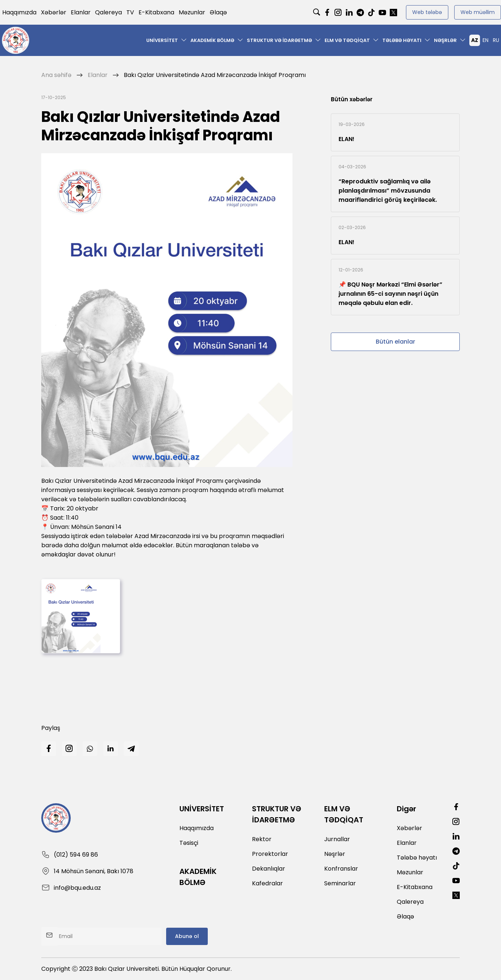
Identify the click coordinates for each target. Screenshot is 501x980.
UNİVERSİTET (162, 40)
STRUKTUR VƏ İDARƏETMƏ (279, 40)
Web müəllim (478, 12)
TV (130, 12)
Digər (407, 809)
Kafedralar (267, 883)
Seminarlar (340, 883)
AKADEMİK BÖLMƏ (212, 40)
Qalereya (108, 12)
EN (486, 40)
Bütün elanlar (395, 342)
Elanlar (81, 12)
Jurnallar (337, 839)
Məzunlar (192, 12)
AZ (475, 40)
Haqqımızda (19, 12)
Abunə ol (187, 936)
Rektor (262, 839)
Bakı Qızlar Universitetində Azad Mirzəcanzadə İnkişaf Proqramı (215, 75)
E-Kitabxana (156, 12)
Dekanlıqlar (269, 869)
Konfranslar (341, 869)
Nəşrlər (445, 40)
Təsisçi (189, 843)
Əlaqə (218, 12)
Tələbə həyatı (402, 40)
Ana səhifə (56, 75)
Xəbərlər (54, 12)
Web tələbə (427, 12)
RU (496, 40)
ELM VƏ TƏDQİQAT (347, 40)
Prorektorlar (270, 854)
